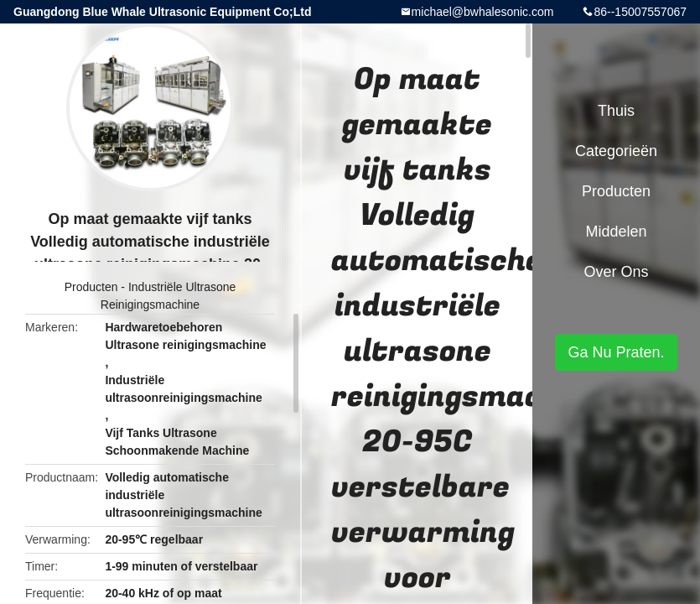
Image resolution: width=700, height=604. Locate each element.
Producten (91, 287)
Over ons (616, 272)
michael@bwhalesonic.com (483, 12)
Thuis (616, 111)
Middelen (616, 232)
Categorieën (616, 151)
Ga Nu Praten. (616, 352)
